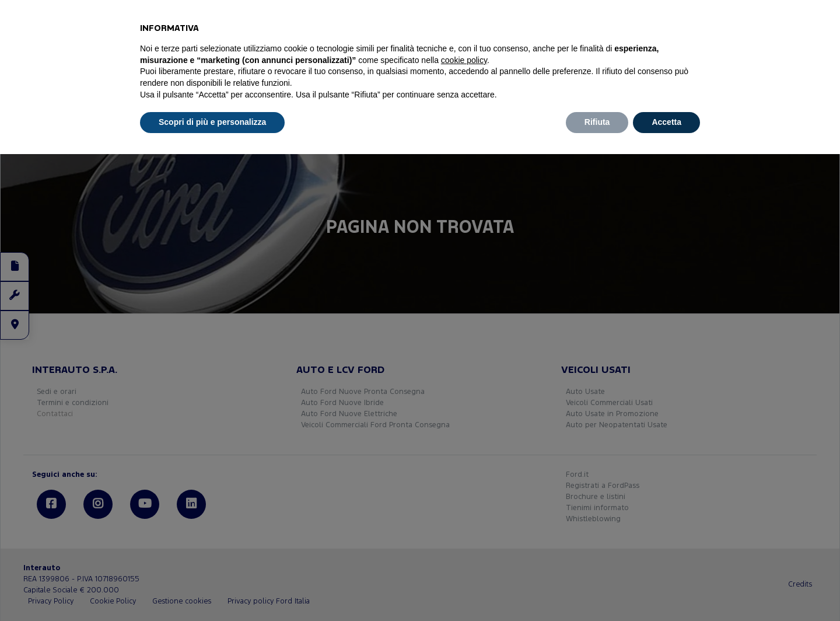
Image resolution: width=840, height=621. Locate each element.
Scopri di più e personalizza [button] (212, 122)
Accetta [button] (666, 122)
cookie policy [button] (464, 60)
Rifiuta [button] (597, 122)
